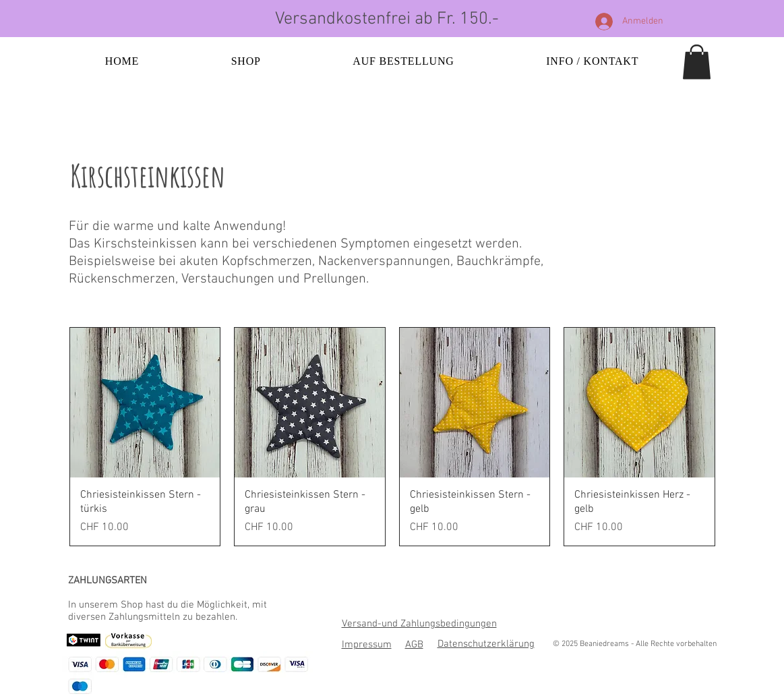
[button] (697, 62)
